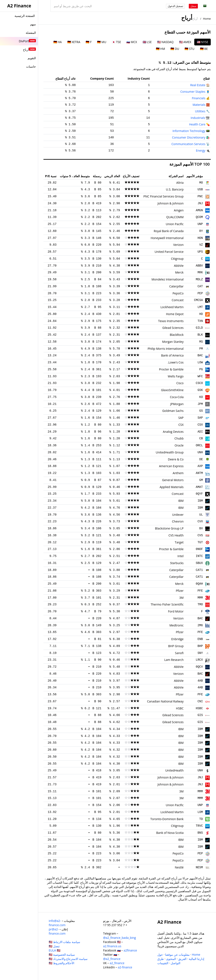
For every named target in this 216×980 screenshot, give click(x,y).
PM (201, 349)
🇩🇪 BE (204, 49)
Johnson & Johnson (171, 203)
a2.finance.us (112, 946)
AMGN (199, 210)
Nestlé (179, 867)
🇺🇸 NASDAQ (165, 42)
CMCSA (198, 300)
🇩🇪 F (89, 42)
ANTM (199, 473)
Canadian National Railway (165, 701)
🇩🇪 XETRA (74, 42)
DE (201, 459)
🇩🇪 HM (161, 49)
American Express (171, 466)
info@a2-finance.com (57, 923)
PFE (200, 591)
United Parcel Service (169, 252)
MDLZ (199, 279)
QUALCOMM (175, 217)
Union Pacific (175, 224)
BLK (200, 335)
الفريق (182, 959)
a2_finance (117, 963)
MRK (200, 272)
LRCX (199, 660)
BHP (200, 646)
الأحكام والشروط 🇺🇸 (61, 963)
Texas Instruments (171, 321)
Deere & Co (176, 459)
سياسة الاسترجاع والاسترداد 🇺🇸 (68, 959)
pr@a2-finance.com (57, 931)
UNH (200, 452)
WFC (200, 376)
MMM (200, 598)
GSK (200, 390)
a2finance (130, 950)
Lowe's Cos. (176, 362)
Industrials (198, 118)
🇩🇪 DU (175, 49)
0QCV (199, 667)
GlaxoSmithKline (172, 390)
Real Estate (198, 85)
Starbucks (177, 563)
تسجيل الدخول (175, 6)
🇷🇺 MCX (132, 42)
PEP (200, 293)
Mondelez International (167, 279)
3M (182, 598)
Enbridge (177, 639)
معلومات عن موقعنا (177, 955)
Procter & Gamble (171, 369)
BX (201, 528)
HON (200, 238)
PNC (200, 196)
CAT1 (199, 570)
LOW (200, 362)
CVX (200, 521)
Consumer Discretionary (189, 137)
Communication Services (188, 144)
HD (201, 314)
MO (201, 183)
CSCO (199, 383)
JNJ (200, 203)
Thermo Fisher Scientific (167, 604)
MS (201, 342)
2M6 (200, 625)
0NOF (199, 549)
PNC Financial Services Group (163, 196)
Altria (180, 183)
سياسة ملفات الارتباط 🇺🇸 (64, 942)
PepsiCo (178, 293)
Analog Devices (173, 432)
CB (201, 438)
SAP (200, 418)
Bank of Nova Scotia (170, 833)
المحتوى (171, 959)
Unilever (178, 515)
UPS (200, 252)
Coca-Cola (177, 397)
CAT (200, 286)
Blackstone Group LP (169, 528)
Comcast (178, 300)
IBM (200, 501)
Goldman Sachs (173, 411)
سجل (193, 6)
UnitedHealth (174, 770)
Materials (199, 105)
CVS (200, 535)
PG (201, 369)
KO (201, 397)
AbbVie (179, 266)
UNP (200, 224)
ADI (200, 432)
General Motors (173, 480)
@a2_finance (112, 959)
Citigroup (177, 259)
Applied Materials (172, 487)
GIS (200, 715)
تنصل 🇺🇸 (54, 946)
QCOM (199, 217)
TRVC (199, 826)
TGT (200, 542)
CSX (200, 425)
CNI (200, 701)
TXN (200, 321)
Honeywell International (167, 238)
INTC (199, 556)
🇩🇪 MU (102, 42)
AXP (200, 466)
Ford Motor (176, 611)
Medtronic (176, 625)
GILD (199, 328)
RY (201, 231)
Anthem (178, 473)
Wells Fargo (176, 376)
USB (200, 189)
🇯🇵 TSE (116, 42)
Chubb (179, 438)
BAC (200, 355)
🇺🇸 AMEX (185, 42)
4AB (200, 681)
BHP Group (176, 646)
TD (201, 819)
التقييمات (163, 963)
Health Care (197, 124)
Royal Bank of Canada (169, 231)
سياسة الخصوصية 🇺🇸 (62, 955)
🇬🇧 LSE (147, 42)
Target (179, 542)
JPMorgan (177, 404)
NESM (199, 867)
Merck (179, 272)
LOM (200, 812)
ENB (200, 639)
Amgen (179, 210)
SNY (200, 653)
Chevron (178, 521)
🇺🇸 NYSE (202, 42)
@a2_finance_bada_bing (119, 938)
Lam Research (174, 660)
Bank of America (172, 355)
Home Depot (175, 314)
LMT (200, 307)
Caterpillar (176, 286)
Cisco (180, 383)
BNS (200, 833)
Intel (180, 556)
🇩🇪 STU (189, 49)
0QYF (199, 494)
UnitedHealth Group (170, 452)
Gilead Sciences (173, 328)
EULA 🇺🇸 (55, 950)
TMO (200, 604)
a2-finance (125, 967)
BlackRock (177, 335)
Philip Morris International (166, 349)
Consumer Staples (193, 92)
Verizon (178, 245)
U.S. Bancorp (175, 189)
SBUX (199, 563)
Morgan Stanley (173, 342)
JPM (200, 404)
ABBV (199, 266)
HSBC (199, 708)
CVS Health (176, 535)
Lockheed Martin (172, 307)
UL (201, 515)
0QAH (199, 584)
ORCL (199, 445)
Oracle (179, 445)
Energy (201, 150)
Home (207, 19)
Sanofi (179, 653)
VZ (201, 245)
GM (201, 480)
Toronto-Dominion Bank (167, 819)
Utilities (200, 111)
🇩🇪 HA (58, 42)
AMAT (199, 487)
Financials (198, 98)
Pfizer (180, 591)
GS (201, 411)
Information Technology (189, 131)
